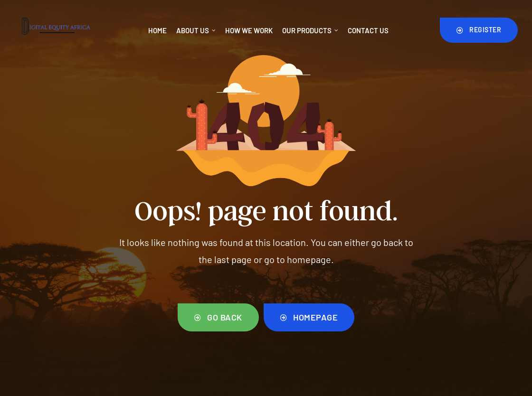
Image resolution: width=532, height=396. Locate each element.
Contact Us (368, 30)
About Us (196, 30)
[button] (479, 30)
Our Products (310, 30)
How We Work (249, 30)
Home (157, 30)
